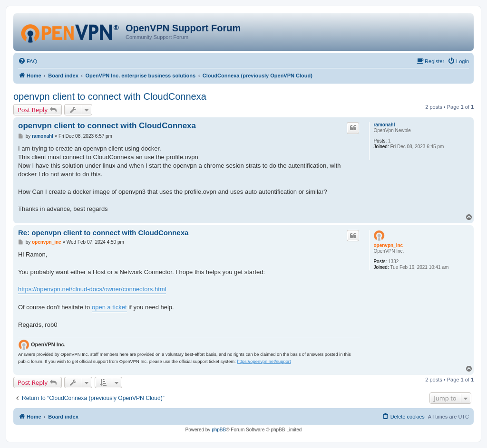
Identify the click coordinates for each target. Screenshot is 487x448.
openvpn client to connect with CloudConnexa (110, 96)
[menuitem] (28, 61)
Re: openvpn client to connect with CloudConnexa (103, 233)
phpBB (219, 430)
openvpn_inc (388, 245)
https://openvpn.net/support (264, 362)
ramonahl (384, 125)
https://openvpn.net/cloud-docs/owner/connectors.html (92, 289)
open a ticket (109, 307)
